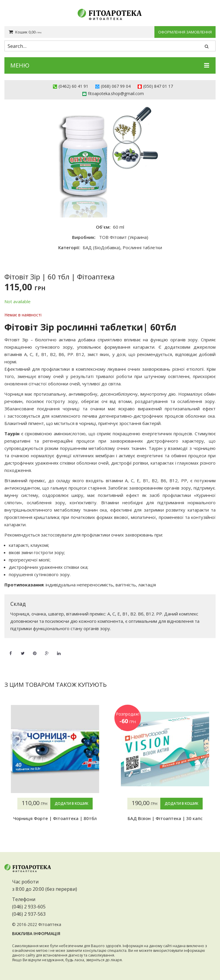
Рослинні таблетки (142, 247)
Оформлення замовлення (185, 32)
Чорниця (14, 394)
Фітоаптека (50, 924)
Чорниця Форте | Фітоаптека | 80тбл (55, 818)
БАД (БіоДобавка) (101, 247)
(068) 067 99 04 (116, 86)
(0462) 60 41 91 (73, 86)
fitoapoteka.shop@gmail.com (116, 93)
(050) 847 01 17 (158, 86)
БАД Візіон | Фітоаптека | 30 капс (165, 818)
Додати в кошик (71, 803)
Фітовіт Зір (16, 340)
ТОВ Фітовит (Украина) (124, 237)
